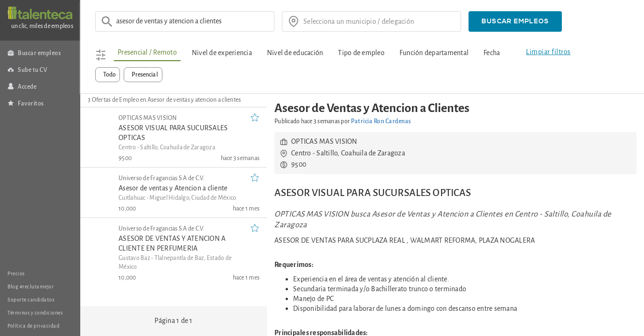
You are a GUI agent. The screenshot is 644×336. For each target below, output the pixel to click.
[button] (515, 21)
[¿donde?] (379, 21)
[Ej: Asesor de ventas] (192, 21)
